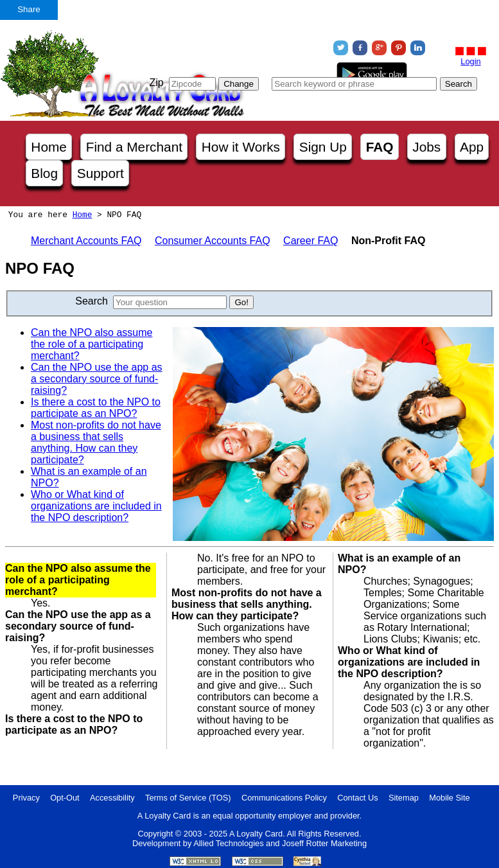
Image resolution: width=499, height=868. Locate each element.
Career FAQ (311, 241)
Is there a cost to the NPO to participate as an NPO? (96, 408)
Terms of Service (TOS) (188, 798)
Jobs (426, 147)
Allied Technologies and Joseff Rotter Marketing (280, 843)
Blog (44, 173)
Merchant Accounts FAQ (86, 241)
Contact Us (357, 798)
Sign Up (323, 147)
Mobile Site (449, 798)
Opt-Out (65, 798)
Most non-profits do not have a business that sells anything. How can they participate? (96, 442)
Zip (156, 83)
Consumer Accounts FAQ (213, 241)
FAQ (380, 147)
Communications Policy (284, 798)
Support (101, 173)
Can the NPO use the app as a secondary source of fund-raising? (97, 379)
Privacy (26, 798)
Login (470, 61)
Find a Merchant (134, 147)
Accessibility (112, 798)
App (472, 147)
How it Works (241, 147)
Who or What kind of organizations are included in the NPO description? (96, 506)
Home (48, 147)
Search (92, 301)
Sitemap (404, 798)
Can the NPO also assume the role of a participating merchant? (92, 344)
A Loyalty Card (256, 834)
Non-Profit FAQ (389, 241)
